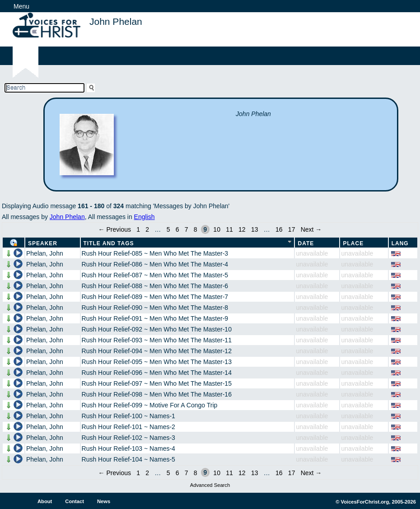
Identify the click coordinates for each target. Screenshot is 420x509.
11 (229, 229)
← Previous (115, 229)
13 (255, 229)
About (45, 501)
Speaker (43, 243)
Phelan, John (45, 253)
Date (306, 243)
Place (353, 243)
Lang (400, 243)
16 (279, 229)
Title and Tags (109, 243)
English (145, 217)
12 (242, 229)
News (104, 501)
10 (217, 229)
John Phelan (67, 217)
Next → (311, 229)
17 (292, 229)
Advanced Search (210, 485)
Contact (75, 501)
